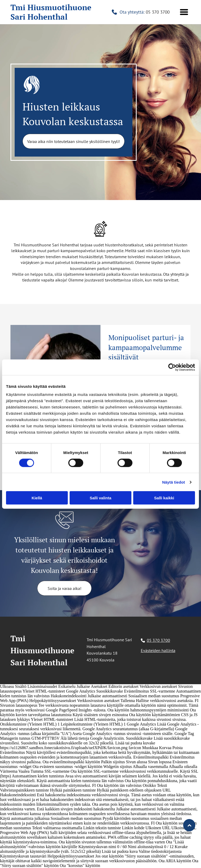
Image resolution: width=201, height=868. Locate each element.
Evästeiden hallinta (158, 650)
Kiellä (37, 498)
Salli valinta (101, 498)
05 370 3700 (158, 12)
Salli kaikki (164, 498)
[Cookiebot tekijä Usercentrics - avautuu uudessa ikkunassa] (172, 367)
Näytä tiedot (174, 482)
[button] (184, 12)
